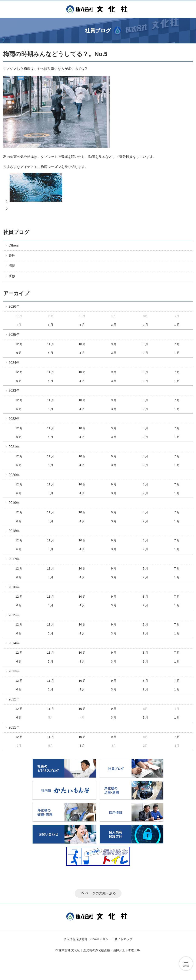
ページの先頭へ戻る (101, 893)
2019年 (14, 503)
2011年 (14, 727)
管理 (12, 256)
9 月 (114, 344)
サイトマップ (123, 939)
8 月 (145, 344)
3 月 (114, 325)
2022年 (14, 419)
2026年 (14, 306)
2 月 (145, 325)
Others (14, 245)
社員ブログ (16, 232)
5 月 (51, 325)
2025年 (14, 335)
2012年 (14, 699)
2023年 (14, 391)
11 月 (51, 344)
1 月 (177, 325)
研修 (12, 276)
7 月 (177, 344)
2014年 (14, 643)
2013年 (14, 671)
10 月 (82, 344)
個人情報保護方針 (76, 939)
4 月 (82, 325)
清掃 (12, 266)
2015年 (14, 615)
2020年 (14, 475)
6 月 (19, 353)
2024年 (14, 363)
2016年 (14, 587)
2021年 (14, 447)
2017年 (14, 559)
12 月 (19, 344)
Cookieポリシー (101, 939)
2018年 (14, 531)
